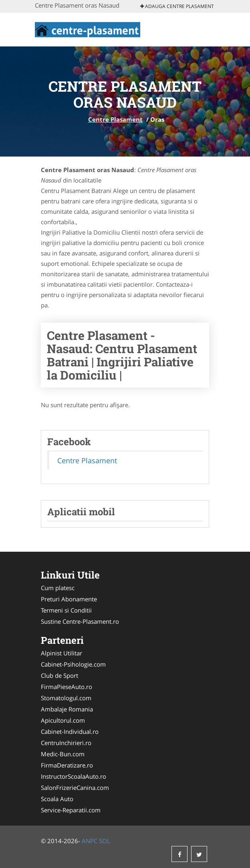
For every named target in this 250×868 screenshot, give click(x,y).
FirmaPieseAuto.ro (67, 687)
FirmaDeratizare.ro (67, 765)
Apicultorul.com (63, 720)
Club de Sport (59, 675)
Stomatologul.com (66, 698)
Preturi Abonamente (69, 599)
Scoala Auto (57, 799)
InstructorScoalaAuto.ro (74, 776)
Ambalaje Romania (67, 709)
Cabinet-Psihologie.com (73, 664)
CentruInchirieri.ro (66, 743)
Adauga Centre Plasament (177, 6)
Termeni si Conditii (66, 610)
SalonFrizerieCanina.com (75, 788)
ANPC (90, 841)
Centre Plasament (115, 119)
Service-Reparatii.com (71, 810)
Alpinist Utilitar (61, 653)
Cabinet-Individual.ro (70, 731)
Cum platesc (58, 588)
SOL (105, 841)
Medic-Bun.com (63, 754)
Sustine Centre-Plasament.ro (80, 621)
